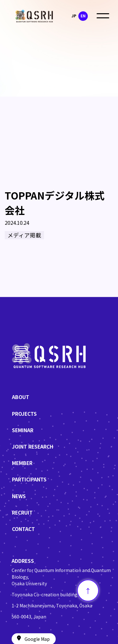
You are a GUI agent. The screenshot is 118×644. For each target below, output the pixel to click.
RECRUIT (22, 513)
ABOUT (21, 397)
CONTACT (23, 529)
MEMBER (22, 463)
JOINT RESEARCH (33, 447)
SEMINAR (23, 430)
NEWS (19, 496)
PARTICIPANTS (29, 479)
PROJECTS (24, 414)
